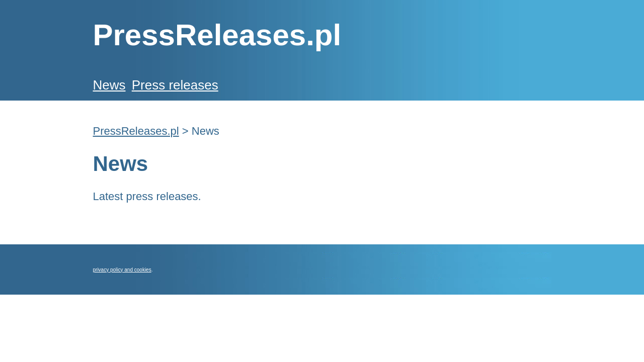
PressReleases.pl (136, 131)
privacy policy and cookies (122, 270)
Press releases (175, 85)
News (109, 85)
